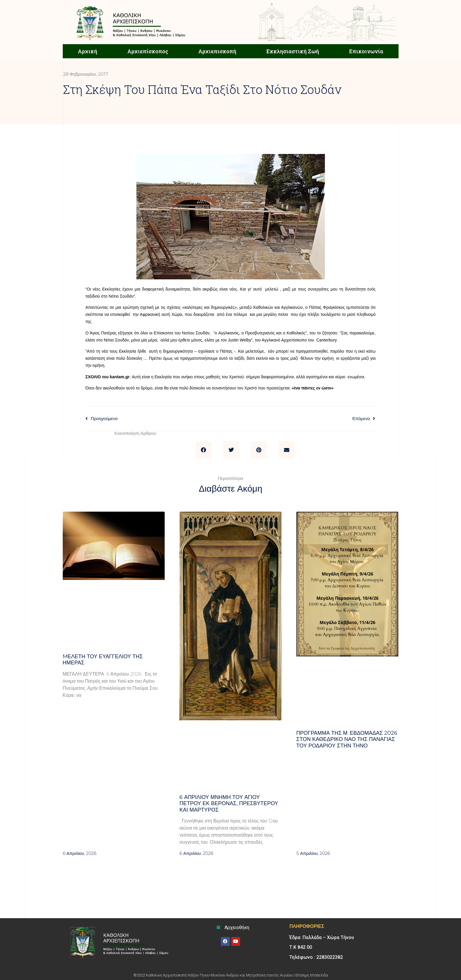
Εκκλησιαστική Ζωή (293, 51)
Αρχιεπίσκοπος (148, 51)
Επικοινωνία (366, 51)
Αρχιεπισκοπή (217, 51)
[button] (204, 450)
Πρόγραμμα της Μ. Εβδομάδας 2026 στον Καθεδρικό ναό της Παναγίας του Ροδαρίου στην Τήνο (347, 739)
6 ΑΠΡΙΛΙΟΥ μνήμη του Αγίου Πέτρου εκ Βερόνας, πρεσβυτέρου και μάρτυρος (229, 804)
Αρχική (87, 51)
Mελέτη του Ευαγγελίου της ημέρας (103, 660)
